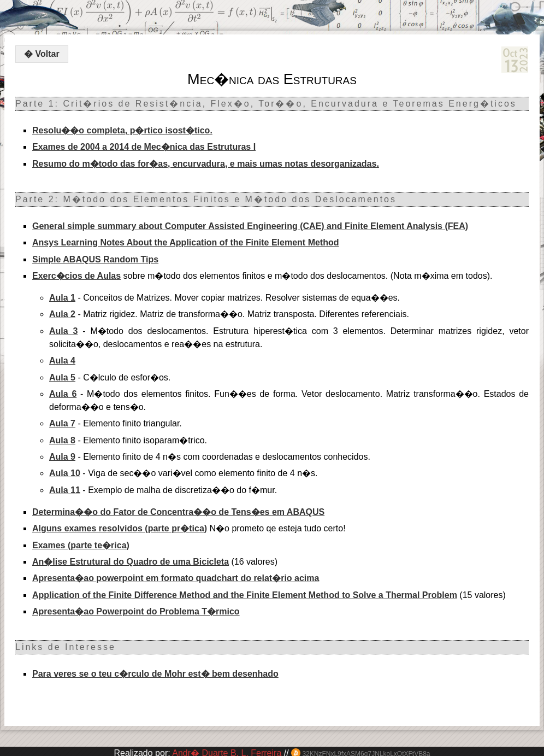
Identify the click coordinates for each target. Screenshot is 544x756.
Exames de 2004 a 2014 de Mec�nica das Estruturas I (144, 147)
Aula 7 (62, 423)
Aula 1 (62, 298)
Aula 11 (65, 490)
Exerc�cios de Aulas (76, 276)
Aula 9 (62, 457)
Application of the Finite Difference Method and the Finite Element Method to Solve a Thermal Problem (245, 595)
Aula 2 (62, 314)
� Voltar (42, 54)
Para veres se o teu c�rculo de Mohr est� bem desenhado (155, 674)
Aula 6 (63, 394)
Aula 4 (62, 361)
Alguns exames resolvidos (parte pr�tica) (120, 528)
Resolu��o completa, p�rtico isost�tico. (122, 130)
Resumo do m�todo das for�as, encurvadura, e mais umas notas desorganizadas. (206, 164)
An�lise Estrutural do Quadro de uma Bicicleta (131, 562)
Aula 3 (63, 331)
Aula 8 (62, 440)
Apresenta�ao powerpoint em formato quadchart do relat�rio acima (176, 578)
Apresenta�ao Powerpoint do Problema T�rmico (136, 611)
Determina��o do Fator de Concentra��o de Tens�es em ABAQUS (178, 512)
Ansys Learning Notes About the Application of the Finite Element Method (186, 242)
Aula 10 (65, 473)
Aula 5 (62, 377)
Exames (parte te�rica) (81, 545)
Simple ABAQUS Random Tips (95, 259)
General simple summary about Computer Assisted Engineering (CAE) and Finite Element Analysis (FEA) (250, 226)
